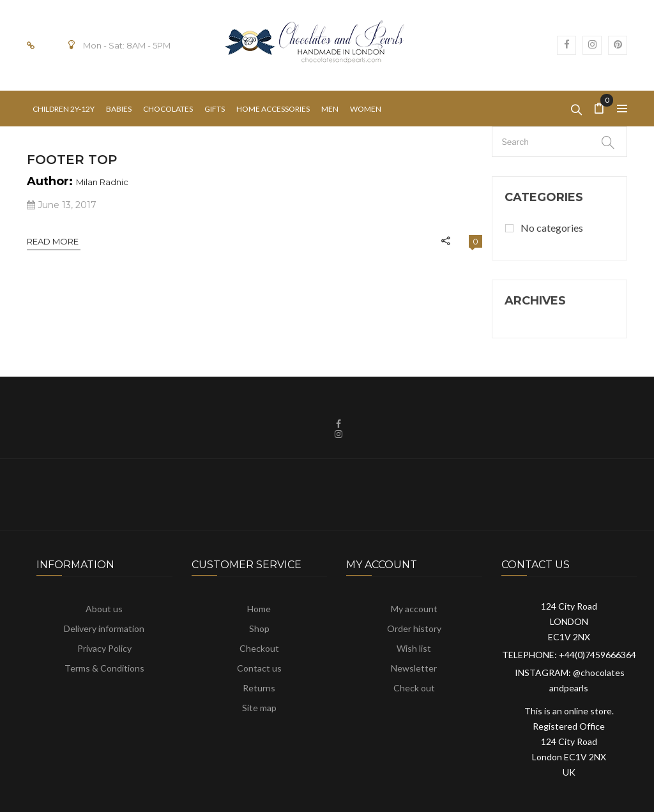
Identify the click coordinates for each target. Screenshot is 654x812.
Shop (259, 628)
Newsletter (414, 668)
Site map (259, 708)
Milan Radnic (102, 182)
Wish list (414, 648)
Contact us (259, 668)
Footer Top (72, 160)
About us (104, 609)
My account (414, 609)
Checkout (259, 648)
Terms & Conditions (104, 668)
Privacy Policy (104, 648)
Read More (54, 241)
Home (259, 609)
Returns (259, 688)
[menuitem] (64, 109)
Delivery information (104, 628)
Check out (414, 688)
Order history (414, 628)
